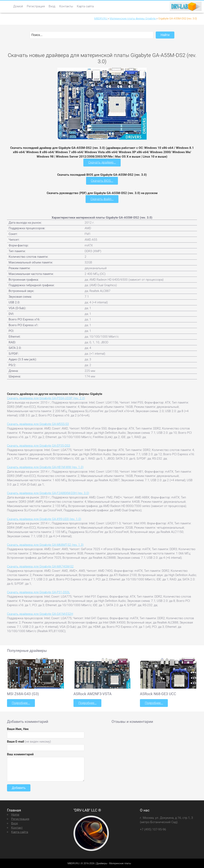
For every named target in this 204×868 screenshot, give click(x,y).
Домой (18, 6)
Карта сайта (85, 6)
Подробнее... (21, 703)
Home (15, 814)
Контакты (66, 6)
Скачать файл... (102, 199)
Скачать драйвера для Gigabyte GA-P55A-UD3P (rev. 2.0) (46, 398)
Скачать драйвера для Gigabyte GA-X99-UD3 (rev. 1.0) (44, 519)
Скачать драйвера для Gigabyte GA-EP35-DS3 (39, 445)
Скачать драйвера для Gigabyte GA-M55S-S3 (38, 424)
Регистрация (36, 6)
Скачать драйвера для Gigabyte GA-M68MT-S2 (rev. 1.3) (45, 544)
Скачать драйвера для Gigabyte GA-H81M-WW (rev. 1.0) (45, 467)
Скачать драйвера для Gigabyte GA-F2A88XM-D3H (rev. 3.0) (48, 493)
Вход (52, 6)
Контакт (17, 827)
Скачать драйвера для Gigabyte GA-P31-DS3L (38, 592)
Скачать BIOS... (102, 181)
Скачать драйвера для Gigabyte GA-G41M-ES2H (40, 614)
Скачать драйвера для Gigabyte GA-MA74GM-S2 (40, 566)
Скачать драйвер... (102, 162)
